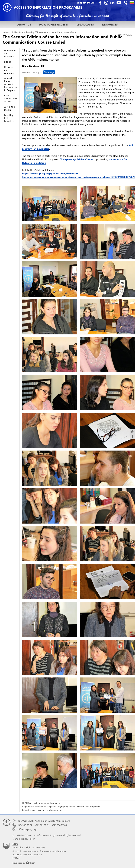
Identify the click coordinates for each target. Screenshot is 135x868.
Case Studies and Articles (10, 98)
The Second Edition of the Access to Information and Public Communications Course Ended (62, 39)
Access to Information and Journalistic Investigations (39, 851)
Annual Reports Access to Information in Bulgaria (11, 84)
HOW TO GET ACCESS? (54, 24)
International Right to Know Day (29, 847)
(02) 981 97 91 (42, 825)
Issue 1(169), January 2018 (64, 32)
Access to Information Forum (27, 854)
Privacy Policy (28, 839)
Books (7, 62)
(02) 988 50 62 (25, 825)
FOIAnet (16, 858)
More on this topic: (39, 72)
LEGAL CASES (85, 24)
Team (15, 839)
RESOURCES (110, 24)
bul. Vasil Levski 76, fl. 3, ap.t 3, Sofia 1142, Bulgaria (44, 821)
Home (6, 32)
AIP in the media (9, 108)
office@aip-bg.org (27, 829)
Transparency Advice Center (77, 159)
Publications (17, 32)
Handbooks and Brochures (10, 53)
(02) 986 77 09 (60, 825)
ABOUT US (24, 24)
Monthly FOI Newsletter (37, 32)
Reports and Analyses (9, 70)
